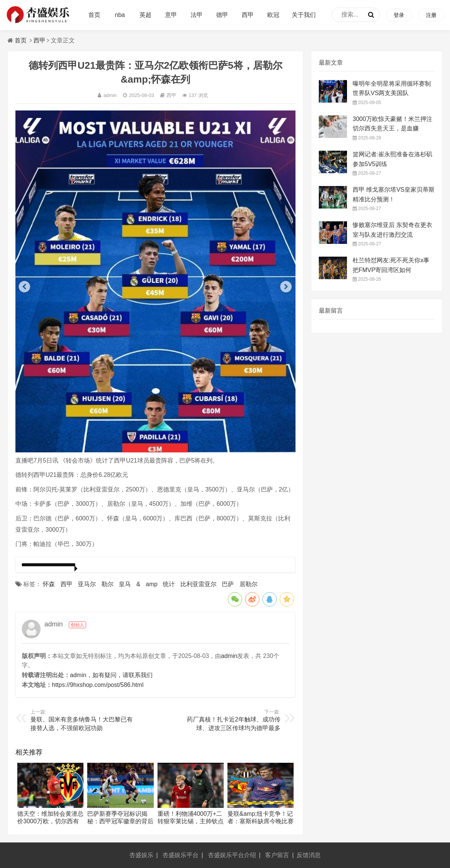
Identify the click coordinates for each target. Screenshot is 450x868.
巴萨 (228, 584)
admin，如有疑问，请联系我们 (111, 675)
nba (120, 15)
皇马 (125, 584)
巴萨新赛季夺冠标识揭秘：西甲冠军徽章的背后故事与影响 (120, 821)
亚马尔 (87, 584)
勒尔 (108, 584)
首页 (94, 15)
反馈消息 (309, 855)
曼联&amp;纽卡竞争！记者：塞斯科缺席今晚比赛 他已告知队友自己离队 (261, 821)
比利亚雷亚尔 (198, 584)
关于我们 (304, 15)
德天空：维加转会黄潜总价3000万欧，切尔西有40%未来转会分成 (50, 821)
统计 (169, 584)
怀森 (49, 584)
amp (152, 584)
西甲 (248, 15)
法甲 (197, 15)
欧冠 (273, 15)
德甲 (222, 15)
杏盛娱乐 (141, 855)
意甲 (171, 15)
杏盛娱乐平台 (180, 855)
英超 (145, 15)
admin (107, 95)
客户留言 (277, 855)
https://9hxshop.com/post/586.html (98, 685)
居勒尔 (248, 584)
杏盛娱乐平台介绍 (232, 855)
